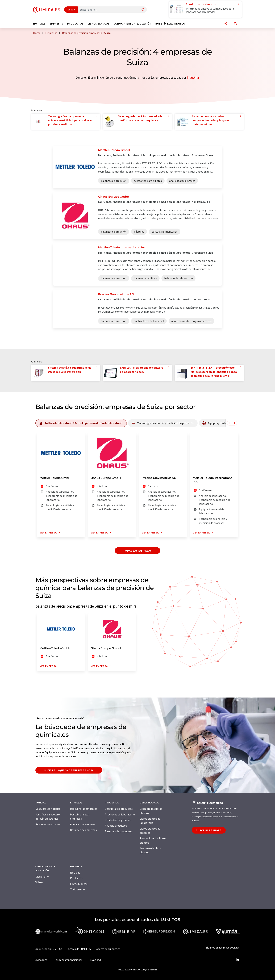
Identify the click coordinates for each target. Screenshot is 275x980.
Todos (70, 10)
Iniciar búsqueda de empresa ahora (69, 770)
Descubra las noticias (48, 809)
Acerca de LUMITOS (79, 949)
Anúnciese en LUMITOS (49, 949)
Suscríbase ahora (209, 830)
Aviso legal (42, 960)
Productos (76, 878)
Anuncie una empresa (83, 824)
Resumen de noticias (48, 824)
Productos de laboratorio (120, 814)
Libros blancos (79, 884)
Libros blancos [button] (99, 24)
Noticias (75, 873)
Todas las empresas (138, 551)
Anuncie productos (116, 826)
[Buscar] (143, 10)
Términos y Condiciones (68, 960)
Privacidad (95, 960)
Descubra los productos (119, 809)
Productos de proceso (118, 820)
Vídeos (39, 882)
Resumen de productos (118, 831)
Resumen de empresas (83, 830)
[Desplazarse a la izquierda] (229, 423)
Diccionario (42, 877)
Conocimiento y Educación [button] (132, 24)
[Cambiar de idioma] (235, 24)
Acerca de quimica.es (108, 949)
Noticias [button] (39, 24)
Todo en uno (77, 889)
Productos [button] (75, 24)
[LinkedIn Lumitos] (237, 960)
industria (193, 77)
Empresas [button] (56, 24)
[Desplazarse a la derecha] (234, 423)
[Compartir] (226, 24)
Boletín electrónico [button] (170, 24)
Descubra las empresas (84, 809)
